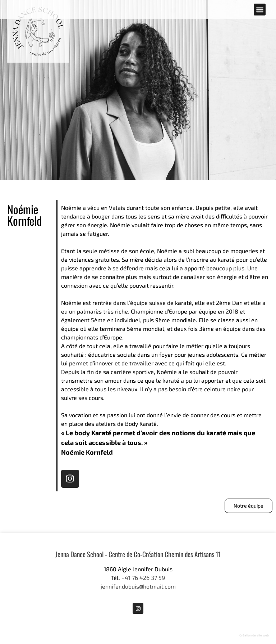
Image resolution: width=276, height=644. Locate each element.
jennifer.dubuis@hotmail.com (138, 586)
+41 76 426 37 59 (143, 578)
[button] (260, 10)
